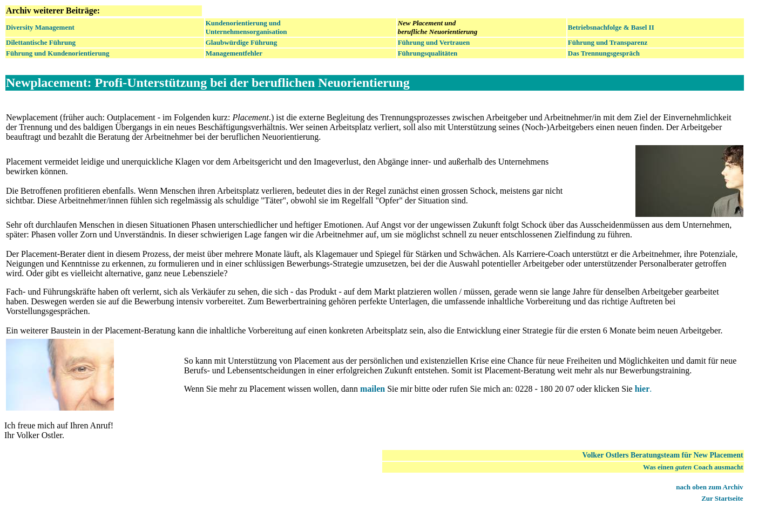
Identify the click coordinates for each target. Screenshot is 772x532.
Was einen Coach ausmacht (693, 467)
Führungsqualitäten (428, 53)
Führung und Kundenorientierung (57, 53)
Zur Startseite (722, 498)
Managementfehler (234, 53)
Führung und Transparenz (608, 42)
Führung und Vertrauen (434, 42)
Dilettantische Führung (41, 42)
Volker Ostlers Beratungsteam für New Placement (663, 455)
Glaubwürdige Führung (242, 42)
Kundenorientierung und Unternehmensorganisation (246, 27)
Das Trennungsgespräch (604, 53)
